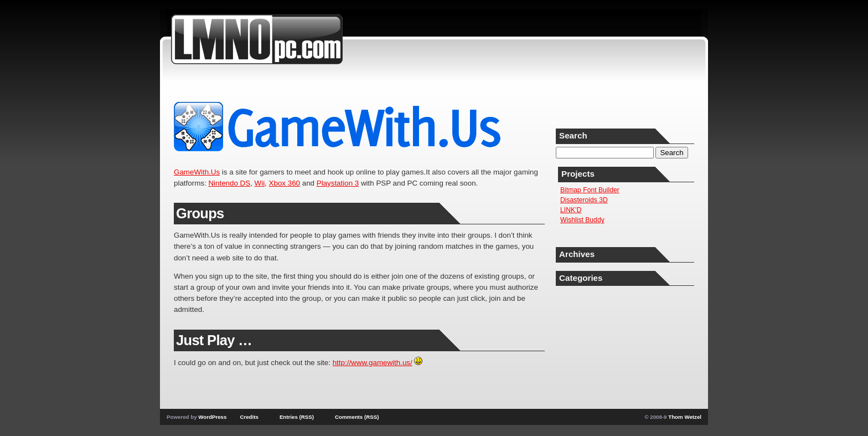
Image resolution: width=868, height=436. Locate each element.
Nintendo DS (229, 183)
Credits (249, 417)
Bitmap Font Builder (590, 190)
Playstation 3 (338, 183)
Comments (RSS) (357, 417)
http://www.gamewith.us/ (373, 363)
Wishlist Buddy (582, 220)
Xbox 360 (285, 183)
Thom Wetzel (685, 417)
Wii (260, 183)
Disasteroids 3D (584, 200)
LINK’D (571, 210)
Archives (577, 254)
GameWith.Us (197, 172)
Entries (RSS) (297, 417)
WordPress (212, 417)
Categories (581, 278)
